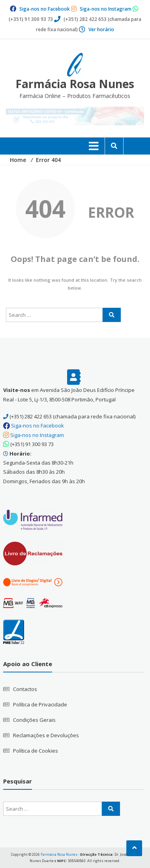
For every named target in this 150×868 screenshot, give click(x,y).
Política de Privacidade (40, 704)
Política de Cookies (36, 751)
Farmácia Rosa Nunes (75, 84)
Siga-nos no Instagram (106, 9)
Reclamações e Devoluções (46, 735)
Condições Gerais (34, 720)
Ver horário (101, 29)
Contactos (25, 689)
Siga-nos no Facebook (45, 9)
